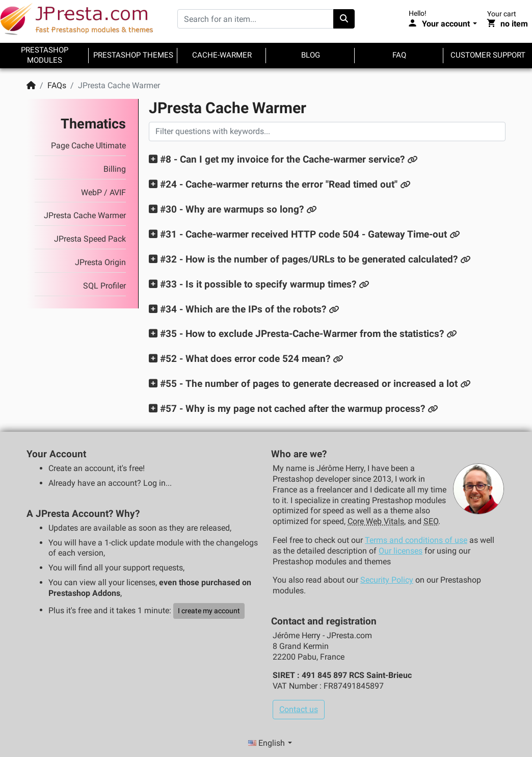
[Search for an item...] (256, 19)
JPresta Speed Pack (90, 239)
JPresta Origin (100, 262)
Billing (115, 169)
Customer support (488, 55)
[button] (278, 159)
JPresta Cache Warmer (85, 215)
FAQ (399, 55)
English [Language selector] (268, 743)
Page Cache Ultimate (88, 146)
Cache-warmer (222, 55)
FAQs (57, 85)
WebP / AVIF (103, 192)
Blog (311, 55)
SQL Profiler (104, 286)
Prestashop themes (133, 55)
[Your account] (443, 24)
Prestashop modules (45, 55)
